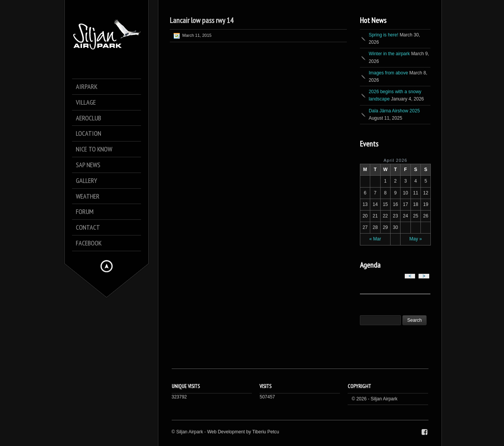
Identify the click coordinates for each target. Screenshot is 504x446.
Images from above (388, 73)
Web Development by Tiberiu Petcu (243, 432)
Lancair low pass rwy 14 (202, 20)
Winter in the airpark (389, 54)
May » (416, 239)
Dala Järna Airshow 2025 (394, 111)
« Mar (375, 239)
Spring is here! (383, 35)
